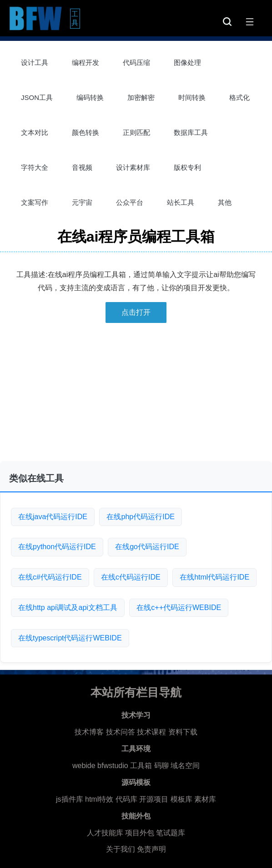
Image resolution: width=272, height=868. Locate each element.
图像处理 (187, 62)
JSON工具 (37, 97)
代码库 (126, 799)
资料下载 (183, 732)
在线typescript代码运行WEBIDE (70, 638)
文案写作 (35, 202)
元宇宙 (82, 202)
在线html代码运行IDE (214, 577)
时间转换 (192, 97)
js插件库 (70, 799)
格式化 (239, 97)
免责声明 (151, 849)
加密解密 (141, 97)
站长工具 (181, 202)
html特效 (99, 799)
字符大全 (35, 167)
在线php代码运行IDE (140, 517)
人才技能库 (105, 833)
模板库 (181, 799)
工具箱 (141, 766)
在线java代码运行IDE (53, 517)
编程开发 (86, 62)
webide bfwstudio (101, 766)
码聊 (161, 766)
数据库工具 (191, 132)
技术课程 (151, 732)
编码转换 (90, 97)
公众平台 (130, 202)
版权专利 (187, 167)
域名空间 (185, 766)
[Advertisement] (136, 396)
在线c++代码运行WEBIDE (179, 608)
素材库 (205, 799)
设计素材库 (133, 167)
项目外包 (140, 833)
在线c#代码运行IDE (50, 577)
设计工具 (35, 62)
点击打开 (136, 312)
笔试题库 (171, 833)
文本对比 (35, 132)
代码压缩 (136, 62)
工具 (76, 18)
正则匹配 (136, 132)
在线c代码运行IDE (131, 577)
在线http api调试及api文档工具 (68, 608)
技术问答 (121, 732)
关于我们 (121, 849)
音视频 (82, 167)
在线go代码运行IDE (147, 547)
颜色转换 (86, 132)
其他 (225, 202)
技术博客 (89, 732)
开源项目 (154, 799)
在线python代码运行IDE (57, 547)
